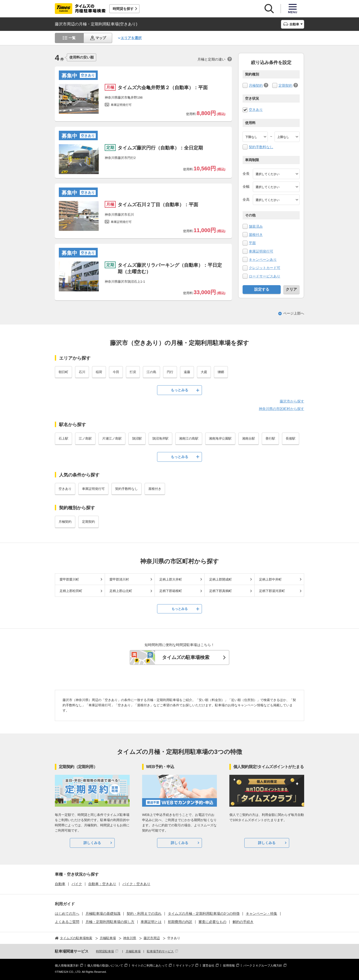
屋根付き (256, 235)
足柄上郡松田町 (71, 591)
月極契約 (256, 85)
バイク (77, 884)
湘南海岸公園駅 (220, 438)
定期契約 (285, 85)
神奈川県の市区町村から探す (281, 409)
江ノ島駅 (85, 438)
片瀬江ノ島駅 (112, 438)
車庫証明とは (151, 922)
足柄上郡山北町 (121, 591)
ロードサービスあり (265, 276)
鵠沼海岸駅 (160, 438)
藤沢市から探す (292, 401)
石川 (82, 372)
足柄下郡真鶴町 (221, 591)
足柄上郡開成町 (221, 579)
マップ (101, 38)
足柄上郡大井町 (171, 579)
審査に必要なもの (212, 922)
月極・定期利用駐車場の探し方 (110, 922)
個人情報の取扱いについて (105, 966)
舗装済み (256, 226)
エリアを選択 (131, 38)
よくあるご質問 (67, 922)
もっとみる (179, 390)
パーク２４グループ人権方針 (263, 966)
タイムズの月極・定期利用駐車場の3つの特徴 (204, 914)
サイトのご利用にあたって (150, 966)
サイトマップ (185, 966)
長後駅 (291, 438)
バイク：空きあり (136, 884)
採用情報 (229, 966)
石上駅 (63, 438)
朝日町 (63, 372)
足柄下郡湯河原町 (272, 591)
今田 (116, 372)
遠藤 (187, 372)
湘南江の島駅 (189, 438)
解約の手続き (243, 922)
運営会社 (208, 966)
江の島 (151, 372)
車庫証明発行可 (261, 251)
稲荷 (99, 372)
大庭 (204, 372)
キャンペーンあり (263, 260)
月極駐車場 (133, 951)
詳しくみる (92, 843)
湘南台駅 (249, 438)
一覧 (72, 38)
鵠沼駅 (137, 438)
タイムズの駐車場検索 (186, 657)
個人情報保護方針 (67, 966)
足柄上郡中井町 (270, 579)
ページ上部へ (294, 313)
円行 (170, 372)
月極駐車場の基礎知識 (103, 914)
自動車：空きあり (102, 884)
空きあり (256, 110)
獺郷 (221, 372)
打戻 (133, 372)
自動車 (60, 884)
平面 (252, 243)
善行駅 (270, 438)
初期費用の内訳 (180, 922)
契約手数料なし (261, 147)
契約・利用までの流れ (144, 914)
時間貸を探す (123, 9)
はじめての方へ (67, 914)
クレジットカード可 (265, 268)
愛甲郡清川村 (119, 579)
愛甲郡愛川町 (69, 579)
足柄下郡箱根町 (171, 591)
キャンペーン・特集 (262, 914)
